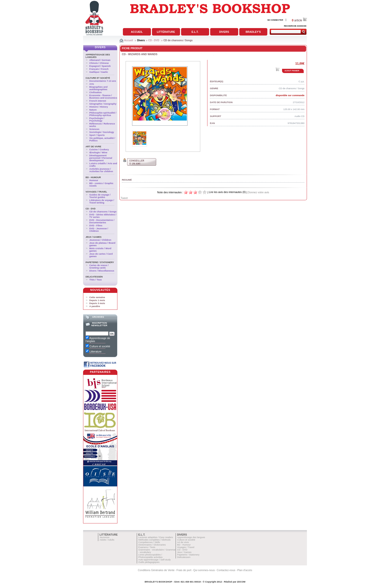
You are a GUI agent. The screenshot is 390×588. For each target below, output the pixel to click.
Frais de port (184, 570)
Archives (98, 317)
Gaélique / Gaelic (99, 72)
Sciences (94, 129)
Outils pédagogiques (149, 562)
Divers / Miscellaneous (102, 271)
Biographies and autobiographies (98, 88)
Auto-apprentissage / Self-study (154, 560)
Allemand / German (100, 60)
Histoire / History (99, 107)
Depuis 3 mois (97, 303)
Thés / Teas (96, 280)
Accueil (137, 32)
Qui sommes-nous (204, 570)
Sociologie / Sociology (102, 132)
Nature (93, 110)
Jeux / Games (94, 237)
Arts (92, 84)
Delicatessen (94, 277)
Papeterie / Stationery (100, 262)
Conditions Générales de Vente (156, 570)
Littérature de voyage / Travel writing (102, 201)
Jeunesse (104, 537)
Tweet (124, 198)
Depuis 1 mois (97, 300)
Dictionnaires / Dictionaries (152, 545)
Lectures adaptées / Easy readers (156, 537)
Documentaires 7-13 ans (103, 81)
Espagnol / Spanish (100, 66)
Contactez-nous (226, 570)
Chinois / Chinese (99, 63)
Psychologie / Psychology (97, 119)
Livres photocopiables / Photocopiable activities (150, 556)
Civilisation (96, 92)
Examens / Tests (147, 547)
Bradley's (253, 32)
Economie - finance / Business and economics (103, 97)
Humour (94, 180)
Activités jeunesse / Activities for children (101, 170)
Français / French (99, 69)
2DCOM (241, 582)
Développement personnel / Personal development (101, 158)
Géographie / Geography (103, 104)
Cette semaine (97, 297)
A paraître (95, 306)
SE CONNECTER (275, 20)
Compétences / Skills (149, 542)
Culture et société (98, 78)
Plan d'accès (245, 570)
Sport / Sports (97, 135)
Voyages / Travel (96, 192)
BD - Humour (93, 177)
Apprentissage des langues (191, 537)
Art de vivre (93, 147)
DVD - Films (96, 226)
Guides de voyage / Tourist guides (100, 196)
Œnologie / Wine (98, 153)
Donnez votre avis (259, 192)
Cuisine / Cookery (99, 150)
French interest (98, 101)
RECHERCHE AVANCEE (295, 26)
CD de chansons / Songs (178, 40)
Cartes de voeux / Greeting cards (99, 267)
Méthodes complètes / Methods (154, 540)
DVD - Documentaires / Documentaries (102, 221)
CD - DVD (154, 40)
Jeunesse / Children (100, 240)
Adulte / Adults (107, 540)
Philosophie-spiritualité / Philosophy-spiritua (103, 114)
